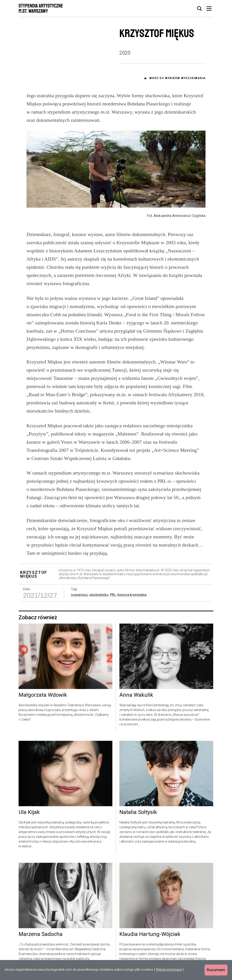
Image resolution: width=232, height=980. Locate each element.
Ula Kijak (29, 812)
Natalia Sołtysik (138, 812)
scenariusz (79, 595)
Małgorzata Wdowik (43, 695)
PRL (113, 595)
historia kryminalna (132, 595)
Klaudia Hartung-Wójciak (150, 934)
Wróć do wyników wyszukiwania (177, 78)
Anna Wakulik (136, 695)
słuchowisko (99, 595)
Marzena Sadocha (41, 934)
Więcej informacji (169, 970)
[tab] (200, 9)
